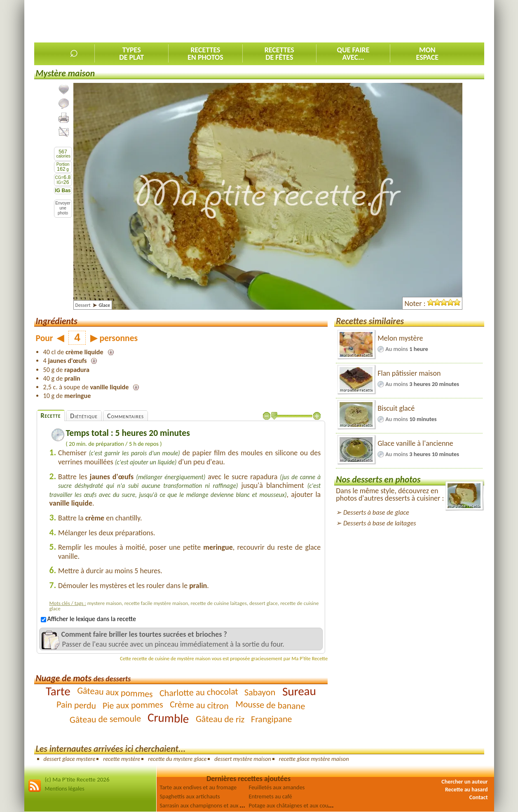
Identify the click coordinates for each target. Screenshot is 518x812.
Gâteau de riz (220, 719)
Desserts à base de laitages (380, 523)
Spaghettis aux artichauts (190, 796)
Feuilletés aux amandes (277, 787)
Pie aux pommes (133, 705)
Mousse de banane (270, 705)
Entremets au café (271, 796)
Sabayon (260, 692)
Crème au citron (199, 705)
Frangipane (272, 719)
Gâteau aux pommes (115, 692)
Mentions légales (65, 789)
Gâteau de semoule (105, 719)
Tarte (58, 691)
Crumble (169, 718)
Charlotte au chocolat (198, 692)
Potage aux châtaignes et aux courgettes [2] (301, 805)
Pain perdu (76, 705)
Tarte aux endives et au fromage (198, 787)
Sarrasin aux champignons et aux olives (207, 805)
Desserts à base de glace (376, 512)
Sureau (299, 691)
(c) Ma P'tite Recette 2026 (77, 779)
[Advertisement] (334, 21)
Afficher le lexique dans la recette (88, 619)
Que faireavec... (353, 54)
